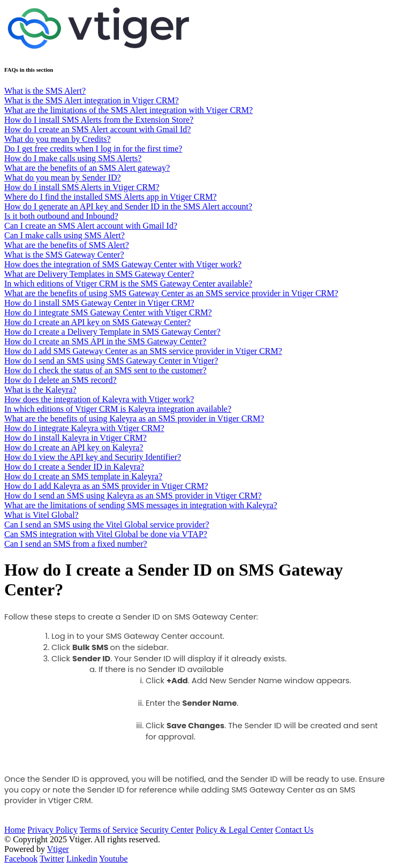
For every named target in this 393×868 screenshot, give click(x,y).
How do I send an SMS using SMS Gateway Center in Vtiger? (111, 361)
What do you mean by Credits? (58, 139)
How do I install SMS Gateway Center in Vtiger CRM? (99, 303)
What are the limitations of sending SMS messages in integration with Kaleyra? (141, 505)
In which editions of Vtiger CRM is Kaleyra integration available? (118, 409)
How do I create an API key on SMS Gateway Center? (97, 322)
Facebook (21, 859)
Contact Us (294, 830)
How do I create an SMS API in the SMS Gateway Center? (105, 341)
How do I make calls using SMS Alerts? (73, 158)
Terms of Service (109, 830)
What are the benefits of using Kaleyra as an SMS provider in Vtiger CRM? (134, 418)
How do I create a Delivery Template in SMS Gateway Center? (112, 332)
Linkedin (82, 859)
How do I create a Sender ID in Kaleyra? (74, 467)
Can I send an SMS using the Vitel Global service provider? (107, 524)
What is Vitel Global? (41, 515)
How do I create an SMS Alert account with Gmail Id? (97, 129)
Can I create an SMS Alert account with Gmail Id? (91, 226)
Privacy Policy (52, 830)
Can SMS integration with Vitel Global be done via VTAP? (106, 534)
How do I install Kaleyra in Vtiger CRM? (75, 438)
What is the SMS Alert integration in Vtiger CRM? (92, 100)
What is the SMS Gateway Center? (64, 255)
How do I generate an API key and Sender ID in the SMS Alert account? (128, 206)
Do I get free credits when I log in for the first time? (93, 149)
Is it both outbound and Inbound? (61, 216)
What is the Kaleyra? (40, 390)
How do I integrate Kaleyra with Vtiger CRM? (84, 428)
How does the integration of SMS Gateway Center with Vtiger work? (123, 264)
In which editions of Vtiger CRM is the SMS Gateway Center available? (128, 284)
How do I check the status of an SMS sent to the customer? (105, 370)
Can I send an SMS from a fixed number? (76, 544)
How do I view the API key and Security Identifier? (93, 457)
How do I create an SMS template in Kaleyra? (83, 476)
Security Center (167, 830)
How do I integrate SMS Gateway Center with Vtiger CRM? (108, 312)
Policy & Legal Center (235, 830)
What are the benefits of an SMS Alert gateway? (87, 168)
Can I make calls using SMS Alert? (65, 235)
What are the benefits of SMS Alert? (67, 245)
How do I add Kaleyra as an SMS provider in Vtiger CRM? (106, 486)
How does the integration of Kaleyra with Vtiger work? (99, 399)
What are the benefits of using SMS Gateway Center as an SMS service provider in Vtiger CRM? (171, 293)
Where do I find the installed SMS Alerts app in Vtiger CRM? (111, 197)
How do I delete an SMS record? (61, 380)
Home (15, 830)
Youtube (114, 859)
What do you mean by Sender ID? (63, 178)
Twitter (52, 859)
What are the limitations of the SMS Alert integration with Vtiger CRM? (129, 110)
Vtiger (58, 849)
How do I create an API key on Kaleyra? (74, 447)
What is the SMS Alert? (45, 91)
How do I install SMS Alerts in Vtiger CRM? (82, 187)
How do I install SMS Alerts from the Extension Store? (99, 120)
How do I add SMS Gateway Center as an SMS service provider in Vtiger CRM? (143, 351)
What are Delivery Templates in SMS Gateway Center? (99, 274)
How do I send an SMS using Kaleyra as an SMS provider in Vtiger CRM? (133, 496)
